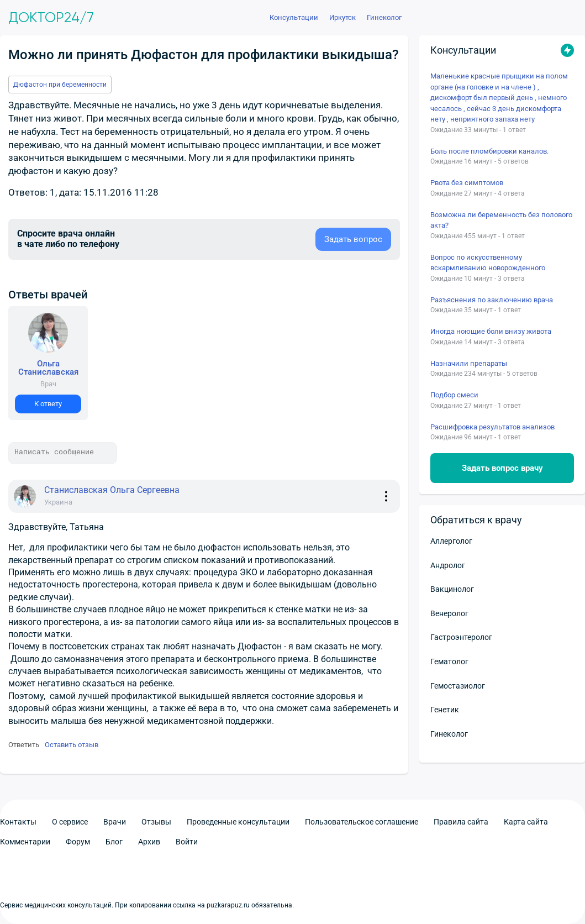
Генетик (445, 710)
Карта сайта (526, 822)
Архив (149, 842)
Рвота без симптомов (467, 183)
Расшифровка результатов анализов (492, 427)
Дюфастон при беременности (60, 85)
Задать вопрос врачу (502, 468)
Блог (114, 842)
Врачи (115, 822)
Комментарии (25, 842)
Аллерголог (451, 541)
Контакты (18, 822)
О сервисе (70, 822)
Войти (187, 842)
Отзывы (156, 822)
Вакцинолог (452, 589)
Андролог (448, 565)
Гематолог (449, 662)
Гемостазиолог (458, 686)
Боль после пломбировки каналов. (489, 151)
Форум (78, 842)
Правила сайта (461, 822)
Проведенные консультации (238, 822)
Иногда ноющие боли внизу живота (491, 331)
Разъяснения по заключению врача (492, 300)
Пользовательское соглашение (362, 822)
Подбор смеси (454, 395)
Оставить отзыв (72, 745)
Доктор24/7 (51, 18)
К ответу (48, 404)
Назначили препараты (469, 363)
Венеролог (449, 613)
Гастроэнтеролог (461, 637)
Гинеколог (449, 734)
